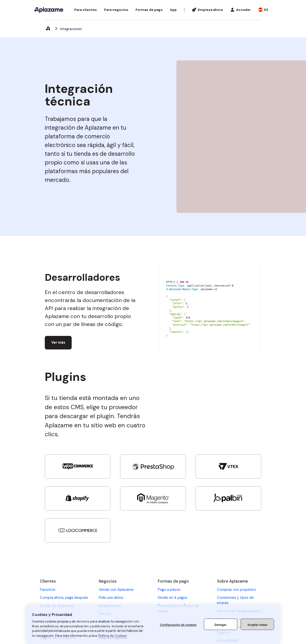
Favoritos (48, 590)
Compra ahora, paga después (64, 598)
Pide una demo (111, 598)
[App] (173, 10)
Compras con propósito (237, 590)
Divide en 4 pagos (173, 598)
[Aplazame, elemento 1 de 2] (48, 29)
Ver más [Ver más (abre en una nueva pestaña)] (58, 342)
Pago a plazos (169, 590)
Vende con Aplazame (116, 590)
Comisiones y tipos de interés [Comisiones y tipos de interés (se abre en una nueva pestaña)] (235, 600)
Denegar (220, 625)
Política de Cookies (113, 636)
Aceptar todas (257, 625)
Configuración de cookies (178, 625)
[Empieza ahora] (207, 10)
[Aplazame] (49, 10)
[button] (86, 10)
